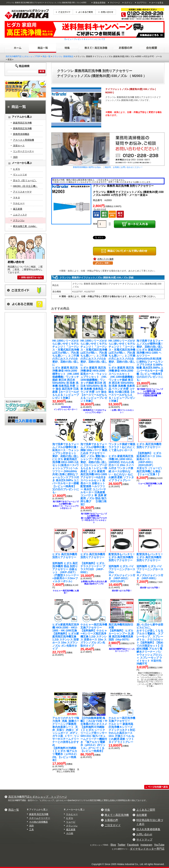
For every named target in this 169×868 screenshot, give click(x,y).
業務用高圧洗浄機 (22, 128)
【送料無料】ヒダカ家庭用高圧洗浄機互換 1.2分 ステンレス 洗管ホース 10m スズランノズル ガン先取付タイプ (66, 637)
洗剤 (15, 157)
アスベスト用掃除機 (23, 140)
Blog (113, 845)
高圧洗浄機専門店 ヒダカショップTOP (23, 56)
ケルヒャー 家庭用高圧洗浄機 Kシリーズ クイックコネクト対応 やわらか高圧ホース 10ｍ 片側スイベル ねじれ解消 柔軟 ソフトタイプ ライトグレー (122, 730)
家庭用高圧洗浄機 (22, 123)
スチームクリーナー (40, 818)
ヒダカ (16, 169)
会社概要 (142, 815)
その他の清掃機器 (38, 822)
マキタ (16, 198)
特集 (107, 810)
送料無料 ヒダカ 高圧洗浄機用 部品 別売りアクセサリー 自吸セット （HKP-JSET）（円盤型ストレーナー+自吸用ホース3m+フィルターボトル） (66, 568)
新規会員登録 (99, 3)
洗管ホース (19, 146)
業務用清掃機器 (21, 134)
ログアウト (142, 3)
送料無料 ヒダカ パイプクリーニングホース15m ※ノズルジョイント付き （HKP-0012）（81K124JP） (122, 568)
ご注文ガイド (113, 825)
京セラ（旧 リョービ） (25, 180)
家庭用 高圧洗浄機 (39, 814)
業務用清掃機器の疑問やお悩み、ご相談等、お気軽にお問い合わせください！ (108, 167)
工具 (31, 830)
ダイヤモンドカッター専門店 (147, 849)
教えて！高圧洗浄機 (117, 815)
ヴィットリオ (20, 175)
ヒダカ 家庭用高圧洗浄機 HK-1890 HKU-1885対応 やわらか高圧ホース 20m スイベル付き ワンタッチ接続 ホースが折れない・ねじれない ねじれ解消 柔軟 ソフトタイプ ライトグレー (122, 462)
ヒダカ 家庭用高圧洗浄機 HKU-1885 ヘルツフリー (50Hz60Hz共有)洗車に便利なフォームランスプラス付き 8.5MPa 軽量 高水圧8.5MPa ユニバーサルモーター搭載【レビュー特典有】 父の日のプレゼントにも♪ (150, 360)
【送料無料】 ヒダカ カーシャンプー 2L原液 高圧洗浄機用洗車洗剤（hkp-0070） (121, 632)
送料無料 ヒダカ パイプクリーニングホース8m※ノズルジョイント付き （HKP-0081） (150, 566)
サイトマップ (144, 840)
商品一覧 (46, 56)
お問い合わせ (144, 834)
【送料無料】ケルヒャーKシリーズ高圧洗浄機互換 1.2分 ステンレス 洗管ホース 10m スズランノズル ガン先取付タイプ (94, 635)
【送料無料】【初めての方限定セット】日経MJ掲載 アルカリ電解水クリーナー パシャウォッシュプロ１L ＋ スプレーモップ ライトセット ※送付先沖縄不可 (150, 644)
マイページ (115, 3)
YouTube (159, 845)
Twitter (121, 845)
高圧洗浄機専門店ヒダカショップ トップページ (38, 797)
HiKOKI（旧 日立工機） (25, 186)
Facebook (133, 845)
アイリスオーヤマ (22, 192)
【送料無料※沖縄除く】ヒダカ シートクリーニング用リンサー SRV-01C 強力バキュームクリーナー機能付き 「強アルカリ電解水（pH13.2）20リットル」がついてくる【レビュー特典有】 (94, 735)
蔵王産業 (18, 209)
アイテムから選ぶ (38, 810)
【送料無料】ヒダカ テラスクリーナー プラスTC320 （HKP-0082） (93, 563)
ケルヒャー (19, 203)
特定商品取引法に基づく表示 (150, 822)
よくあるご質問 (146, 810)
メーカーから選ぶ (75, 810)
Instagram (146, 845)
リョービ (71, 822)
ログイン (128, 3)
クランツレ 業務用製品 (63, 56)
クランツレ (19, 220)
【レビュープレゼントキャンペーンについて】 (85, 39)
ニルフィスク (20, 215)
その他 (70, 833)
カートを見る (157, 3)
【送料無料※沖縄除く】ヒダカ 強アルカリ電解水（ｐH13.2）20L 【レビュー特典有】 (66, 739)
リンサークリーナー (23, 151)
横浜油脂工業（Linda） (25, 226)
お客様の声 (111, 820)
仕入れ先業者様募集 (148, 829)
